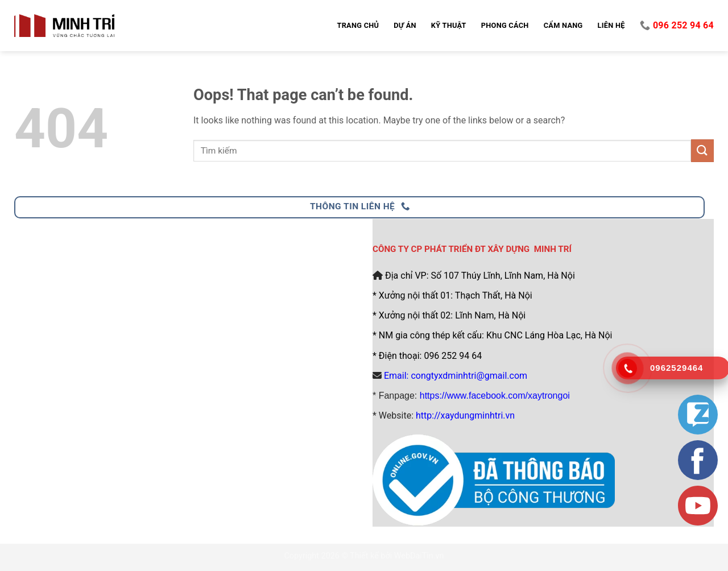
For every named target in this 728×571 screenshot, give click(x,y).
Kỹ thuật (449, 25)
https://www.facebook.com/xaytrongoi (495, 396)
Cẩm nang (563, 25)
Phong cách (505, 25)
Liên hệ (611, 25)
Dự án (405, 25)
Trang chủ (358, 25)
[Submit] (702, 150)
